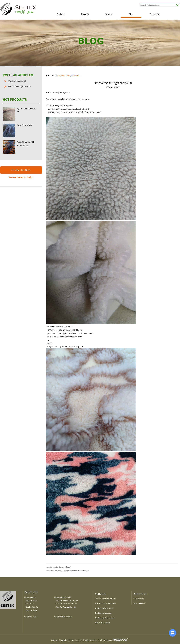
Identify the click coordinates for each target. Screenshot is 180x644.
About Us (85, 14)
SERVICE (100, 594)
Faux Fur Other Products (63, 617)
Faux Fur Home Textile (63, 597)
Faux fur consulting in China (105, 599)
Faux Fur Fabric (30, 597)
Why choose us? (140, 603)
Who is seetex (139, 599)
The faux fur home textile (104, 608)
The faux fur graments (103, 613)
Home (48, 76)
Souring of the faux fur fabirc (106, 603)
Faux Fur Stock (31, 610)
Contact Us (154, 14)
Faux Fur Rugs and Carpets (66, 607)
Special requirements (103, 623)
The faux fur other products (105, 618)
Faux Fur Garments (31, 617)
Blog (131, 14)
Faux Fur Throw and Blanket (66, 604)
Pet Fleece (30, 604)
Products (61, 14)
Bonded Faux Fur (32, 607)
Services (109, 14)
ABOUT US (140, 594)
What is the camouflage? (17, 81)
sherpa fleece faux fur (25, 125)
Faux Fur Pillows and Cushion (67, 600)
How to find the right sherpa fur (20, 86)
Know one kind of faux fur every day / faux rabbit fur (69, 571)
